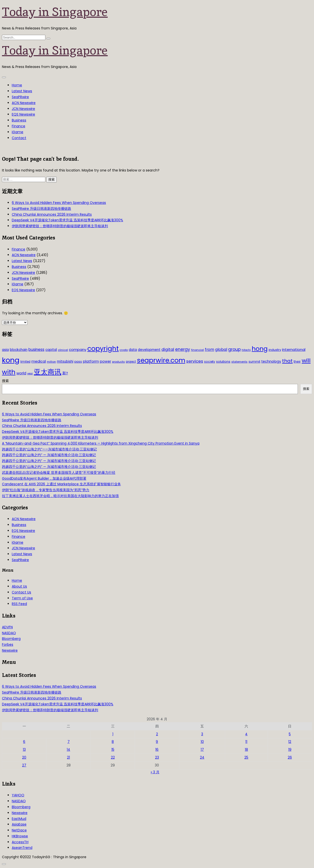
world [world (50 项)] (21, 373)
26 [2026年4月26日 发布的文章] (290, 757)
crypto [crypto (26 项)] (124, 350)
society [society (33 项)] (210, 362)
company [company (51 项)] (78, 349)
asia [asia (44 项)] (5, 350)
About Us (19, 586)
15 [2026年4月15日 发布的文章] (113, 750)
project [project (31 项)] (131, 362)
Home (17, 85)
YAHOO (18, 795)
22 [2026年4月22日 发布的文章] (113, 757)
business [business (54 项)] (36, 349)
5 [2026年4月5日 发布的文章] (290, 734)
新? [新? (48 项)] (65, 373)
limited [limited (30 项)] (25, 362)
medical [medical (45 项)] (39, 361)
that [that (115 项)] (287, 361)
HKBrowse (20, 836)
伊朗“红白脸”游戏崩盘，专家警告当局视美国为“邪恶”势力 (46, 490)
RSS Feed (19, 604)
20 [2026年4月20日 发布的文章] (24, 757)
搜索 (5, 381)
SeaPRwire (20, 97)
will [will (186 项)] (306, 361)
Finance (19, 126)
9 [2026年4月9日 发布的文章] (157, 742)
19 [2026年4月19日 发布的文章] (290, 750)
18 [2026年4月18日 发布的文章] (246, 750)
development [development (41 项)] (149, 350)
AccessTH (20, 842)
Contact (19, 138)
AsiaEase (19, 824)
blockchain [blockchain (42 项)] (19, 350)
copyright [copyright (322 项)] (103, 349)
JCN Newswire (23, 109)
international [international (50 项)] (294, 349)
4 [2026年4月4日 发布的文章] (246, 734)
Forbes (8, 644)
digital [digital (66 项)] (168, 349)
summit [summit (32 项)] (254, 362)
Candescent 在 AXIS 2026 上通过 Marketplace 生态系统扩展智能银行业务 (61, 484)
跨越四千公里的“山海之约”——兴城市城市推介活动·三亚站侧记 (49, 449)
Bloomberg (11, 639)
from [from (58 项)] (209, 349)
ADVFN (7, 627)
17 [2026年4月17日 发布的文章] (202, 750)
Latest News (22, 91)
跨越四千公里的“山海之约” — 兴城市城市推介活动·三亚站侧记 (49, 455)
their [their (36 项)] (297, 362)
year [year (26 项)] (30, 374)
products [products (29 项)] (118, 362)
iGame (18, 132)
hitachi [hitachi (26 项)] (246, 350)
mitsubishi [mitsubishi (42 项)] (65, 362)
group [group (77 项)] (234, 349)
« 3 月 (155, 772)
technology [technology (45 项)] (271, 361)
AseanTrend (22, 848)
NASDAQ (9, 633)
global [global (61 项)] (221, 349)
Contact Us (21, 592)
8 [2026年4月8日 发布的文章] (113, 742)
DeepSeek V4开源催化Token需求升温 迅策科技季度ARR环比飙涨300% (67, 220)
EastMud (19, 819)
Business (19, 120)
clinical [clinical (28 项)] (63, 350)
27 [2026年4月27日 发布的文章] (24, 765)
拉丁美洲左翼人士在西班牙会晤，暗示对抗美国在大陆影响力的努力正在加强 (60, 496)
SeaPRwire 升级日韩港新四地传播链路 (41, 209)
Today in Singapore (55, 12)
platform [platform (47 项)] (91, 361)
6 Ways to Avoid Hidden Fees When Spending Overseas (59, 203)
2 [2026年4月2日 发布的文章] (157, 734)
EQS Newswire (23, 114)
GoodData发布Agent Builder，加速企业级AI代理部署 (44, 478)
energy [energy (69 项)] (183, 349)
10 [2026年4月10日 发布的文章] (202, 742)
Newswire (10, 650)
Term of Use (22, 598)
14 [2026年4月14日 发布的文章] (68, 750)
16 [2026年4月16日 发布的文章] (157, 750)
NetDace (19, 830)
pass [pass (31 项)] (78, 362)
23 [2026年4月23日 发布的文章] (157, 757)
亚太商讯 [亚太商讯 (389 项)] (48, 372)
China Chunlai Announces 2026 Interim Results (52, 214)
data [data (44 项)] (133, 350)
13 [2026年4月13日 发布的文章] (24, 750)
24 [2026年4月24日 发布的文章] (202, 757)
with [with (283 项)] (9, 372)
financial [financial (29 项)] (197, 350)
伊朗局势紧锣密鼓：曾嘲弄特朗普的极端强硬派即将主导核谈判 (60, 226)
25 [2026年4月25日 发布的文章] (246, 757)
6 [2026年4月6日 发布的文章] (24, 742)
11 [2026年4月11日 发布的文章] (246, 742)
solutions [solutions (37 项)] (223, 362)
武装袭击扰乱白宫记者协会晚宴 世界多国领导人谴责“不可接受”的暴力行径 (59, 473)
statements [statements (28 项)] (239, 362)
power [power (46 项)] (105, 361)
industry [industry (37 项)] (275, 350)
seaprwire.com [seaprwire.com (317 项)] (161, 360)
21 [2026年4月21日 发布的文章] (68, 757)
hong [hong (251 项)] (260, 349)
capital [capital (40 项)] (51, 350)
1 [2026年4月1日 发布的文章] (113, 734)
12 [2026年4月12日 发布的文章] (290, 742)
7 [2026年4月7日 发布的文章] (69, 742)
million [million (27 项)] (51, 362)
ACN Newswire (24, 103)
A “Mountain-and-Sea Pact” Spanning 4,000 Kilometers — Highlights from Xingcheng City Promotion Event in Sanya (101, 443)
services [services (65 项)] (195, 361)
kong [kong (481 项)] (11, 360)
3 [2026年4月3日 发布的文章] (202, 734)
